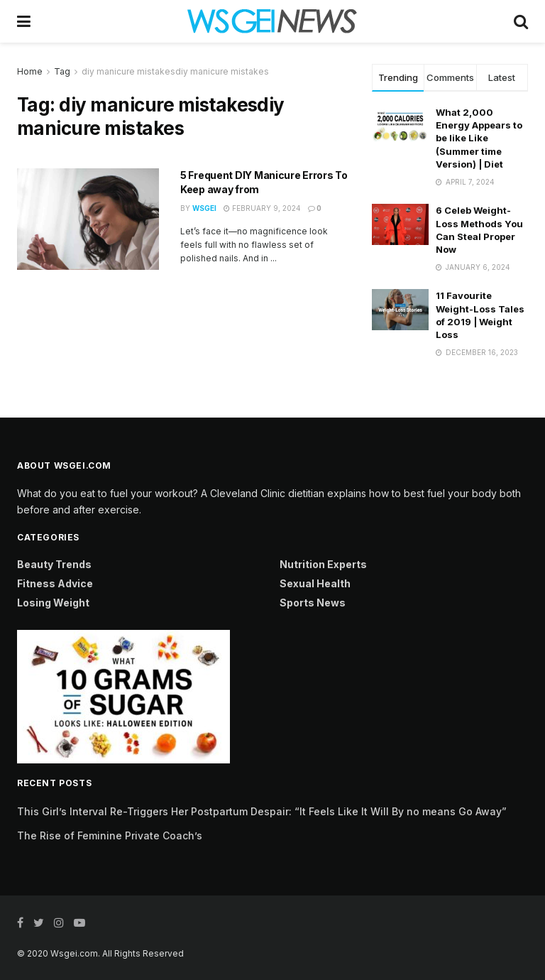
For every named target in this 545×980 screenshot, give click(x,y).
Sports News (313, 603)
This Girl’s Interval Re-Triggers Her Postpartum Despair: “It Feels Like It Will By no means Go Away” (262, 811)
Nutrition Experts (323, 564)
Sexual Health (315, 583)
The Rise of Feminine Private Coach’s (110, 835)
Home (30, 71)
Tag (62, 71)
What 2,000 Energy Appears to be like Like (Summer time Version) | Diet (479, 138)
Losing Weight (53, 603)
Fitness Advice (55, 583)
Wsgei (204, 208)
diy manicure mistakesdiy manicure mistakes (175, 71)
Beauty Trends (54, 564)
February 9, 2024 (262, 208)
